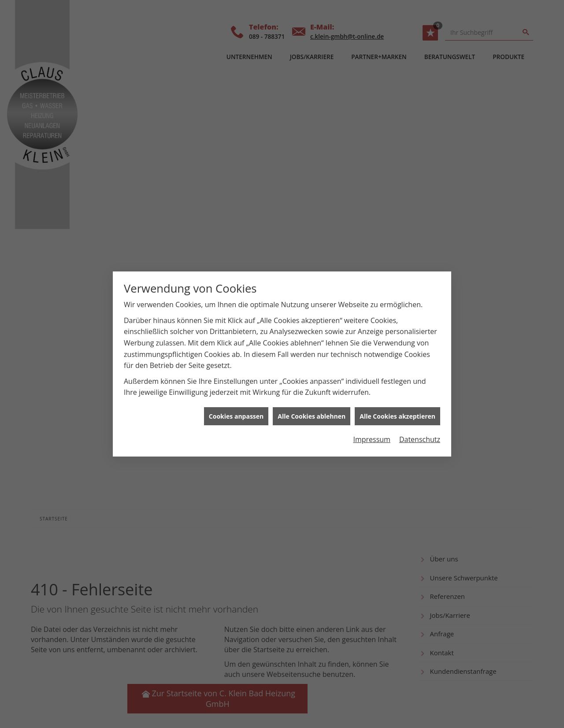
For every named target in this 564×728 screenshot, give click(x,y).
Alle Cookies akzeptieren (397, 408)
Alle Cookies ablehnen (312, 408)
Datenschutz (420, 431)
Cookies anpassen (236, 408)
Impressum (371, 431)
